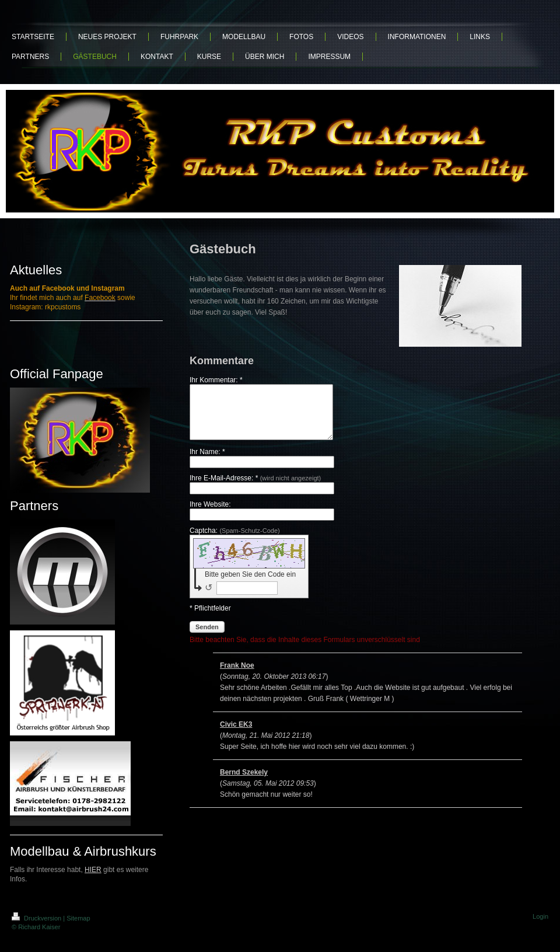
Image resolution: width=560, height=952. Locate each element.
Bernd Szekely (244, 783)
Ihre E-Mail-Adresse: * (255, 489)
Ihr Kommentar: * (216, 380)
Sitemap (78, 918)
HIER (93, 870)
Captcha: (235, 541)
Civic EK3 (236, 735)
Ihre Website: (210, 515)
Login (540, 916)
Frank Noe (237, 676)
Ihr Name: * (207, 462)
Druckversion (37, 918)
